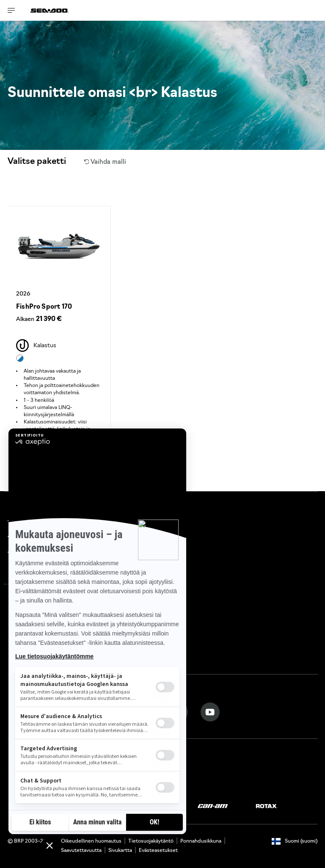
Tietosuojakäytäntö (151, 841)
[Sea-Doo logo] (50, 10)
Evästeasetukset (158, 851)
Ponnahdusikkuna (201, 841)
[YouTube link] (210, 712)
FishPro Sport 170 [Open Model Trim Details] (44, 307)
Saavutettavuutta (81, 851)
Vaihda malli (105, 162)
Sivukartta (120, 851)
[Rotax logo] (267, 806)
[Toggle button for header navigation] (11, 10)
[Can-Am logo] (213, 806)
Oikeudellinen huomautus (91, 841)
